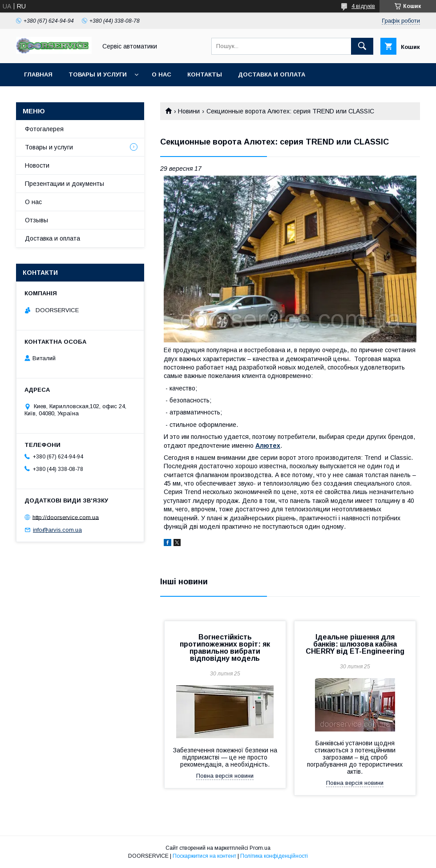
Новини (189, 111)
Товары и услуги (98, 74)
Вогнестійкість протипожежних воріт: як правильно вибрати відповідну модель (225, 648)
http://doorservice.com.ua (66, 517)
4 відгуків (363, 6)
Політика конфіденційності (274, 856)
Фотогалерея (44, 129)
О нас (161, 74)
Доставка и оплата (272, 74)
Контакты (205, 74)
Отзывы (36, 220)
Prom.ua (260, 848)
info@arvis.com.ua (57, 530)
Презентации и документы (65, 184)
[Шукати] (362, 46)
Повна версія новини (225, 776)
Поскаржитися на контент (204, 856)
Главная (38, 74)
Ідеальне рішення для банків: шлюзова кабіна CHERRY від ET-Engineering (355, 644)
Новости (37, 165)
